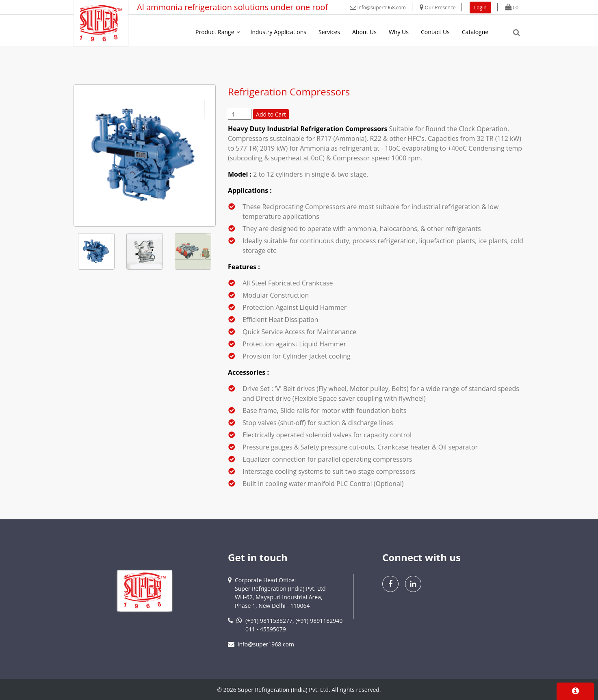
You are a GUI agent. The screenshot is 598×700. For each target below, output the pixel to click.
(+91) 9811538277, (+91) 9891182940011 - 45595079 (294, 625)
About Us (364, 32)
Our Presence (438, 8)
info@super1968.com (378, 8)
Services (329, 32)
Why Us (399, 32)
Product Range (215, 32)
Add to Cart (271, 114)
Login (480, 8)
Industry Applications (278, 32)
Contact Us (435, 32)
